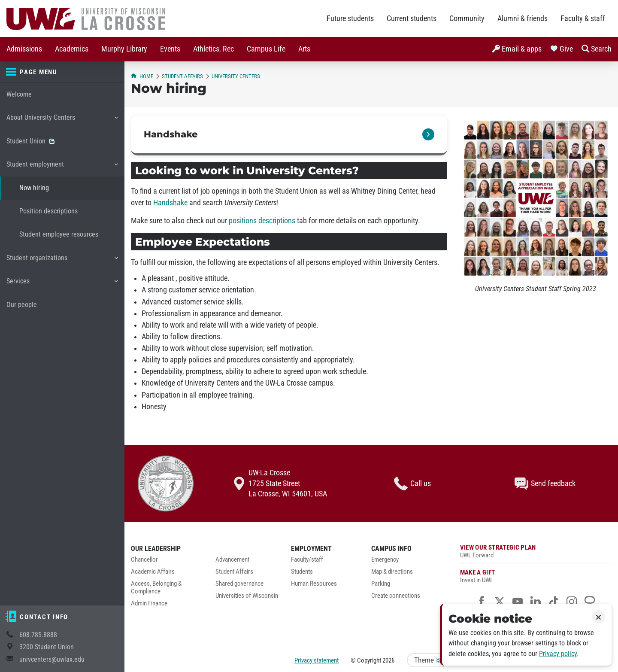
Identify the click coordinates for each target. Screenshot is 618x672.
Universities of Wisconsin (247, 596)
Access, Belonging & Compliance (156, 588)
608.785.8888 (38, 635)
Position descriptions (48, 211)
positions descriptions (262, 221)
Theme (427, 660)
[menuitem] (24, 49)
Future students (350, 18)
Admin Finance (149, 604)
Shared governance (239, 584)
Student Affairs (182, 76)
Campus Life (266, 49)
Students (302, 572)
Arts (304, 49)
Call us (412, 483)
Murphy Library (124, 49)
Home (142, 76)
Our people (22, 305)
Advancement (232, 560)
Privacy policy (558, 654)
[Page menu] (62, 72)
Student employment (62, 167)
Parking (381, 584)
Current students (412, 18)
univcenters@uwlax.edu (52, 659)
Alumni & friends (523, 18)
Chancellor (144, 560)
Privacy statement (317, 660)
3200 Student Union (47, 647)
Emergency (385, 560)
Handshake (170, 203)
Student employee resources (59, 234)
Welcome (19, 94)
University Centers (236, 76)
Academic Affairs (153, 572)
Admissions (24, 49)
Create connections (396, 596)
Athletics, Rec (214, 49)
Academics (72, 49)
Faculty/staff (307, 560)
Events (170, 49)
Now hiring (34, 188)
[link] (289, 135)
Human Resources (314, 584)
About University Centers (62, 121)
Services (62, 284)
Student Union (30, 141)
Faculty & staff (583, 18)
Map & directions (392, 572)
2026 (388, 660)
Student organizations (62, 261)
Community (467, 18)
